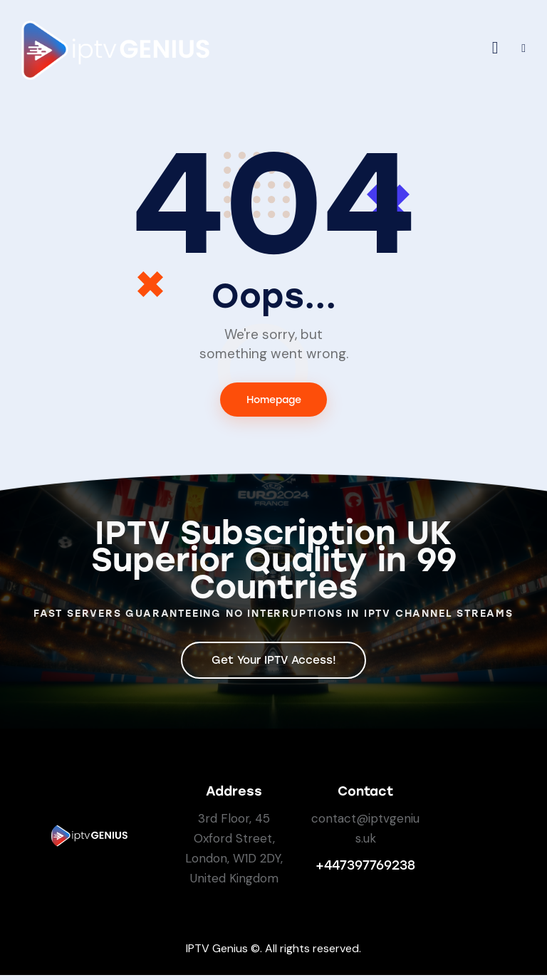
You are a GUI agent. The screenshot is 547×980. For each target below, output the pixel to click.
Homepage (274, 401)
